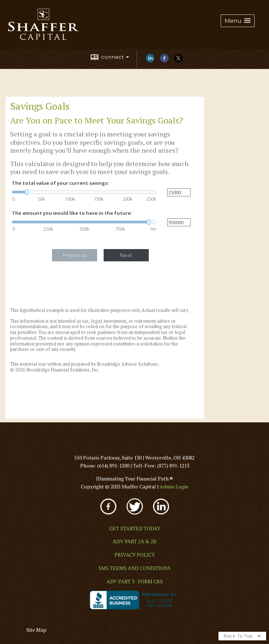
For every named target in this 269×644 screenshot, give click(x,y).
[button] (238, 21)
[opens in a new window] (109, 515)
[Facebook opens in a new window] (164, 60)
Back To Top (242, 636)
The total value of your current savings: (60, 183)
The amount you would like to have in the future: (72, 213)
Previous (75, 255)
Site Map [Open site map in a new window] (36, 630)
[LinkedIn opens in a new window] (150, 60)
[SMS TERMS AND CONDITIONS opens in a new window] (134, 568)
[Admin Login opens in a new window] (174, 486)
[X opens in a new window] (178, 60)
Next (126, 255)
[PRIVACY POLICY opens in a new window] (135, 555)
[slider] (84, 192)
